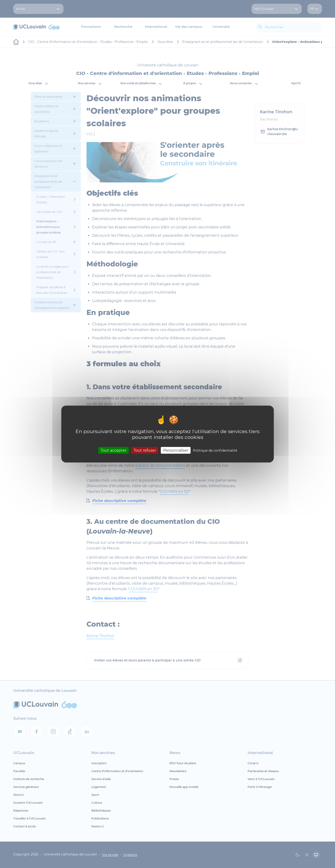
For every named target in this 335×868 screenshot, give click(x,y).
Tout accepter (114, 450)
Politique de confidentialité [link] (215, 450)
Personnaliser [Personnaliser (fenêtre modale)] (176, 450)
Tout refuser (145, 450)
